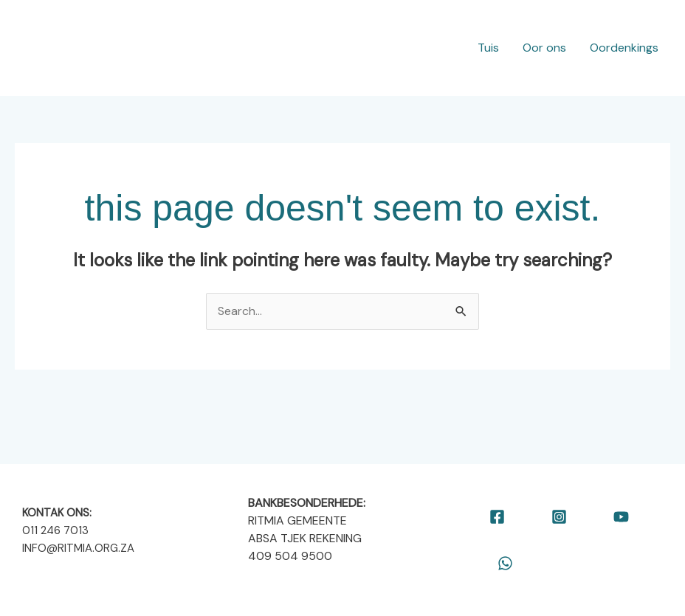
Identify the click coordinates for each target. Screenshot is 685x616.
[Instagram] (559, 517)
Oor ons (544, 48)
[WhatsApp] (505, 563)
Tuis (488, 48)
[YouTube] (621, 517)
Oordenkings (624, 48)
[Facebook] (497, 517)
